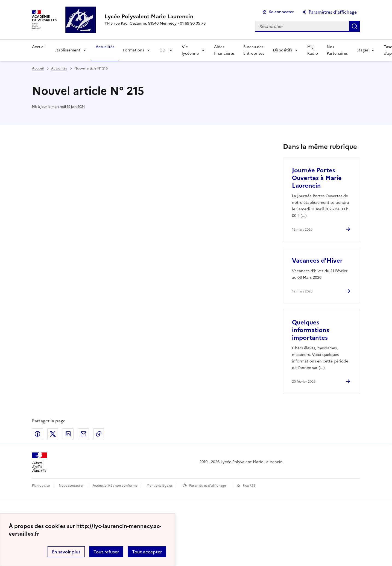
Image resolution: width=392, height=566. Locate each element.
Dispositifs (282, 50)
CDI (163, 50)
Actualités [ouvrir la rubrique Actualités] (59, 68)
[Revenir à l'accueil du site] (40, 462)
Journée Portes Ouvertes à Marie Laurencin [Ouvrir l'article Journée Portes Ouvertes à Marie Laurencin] (317, 178)
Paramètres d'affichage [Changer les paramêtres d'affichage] (333, 12)
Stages (362, 50)
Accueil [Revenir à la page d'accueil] (39, 47)
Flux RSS (249, 486)
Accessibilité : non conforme (115, 486)
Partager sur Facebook (37, 434)
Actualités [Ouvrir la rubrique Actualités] (105, 47)
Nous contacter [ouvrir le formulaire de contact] (71, 486)
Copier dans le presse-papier (99, 434)
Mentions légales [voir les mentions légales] (160, 486)
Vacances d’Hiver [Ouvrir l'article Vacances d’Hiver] (317, 261)
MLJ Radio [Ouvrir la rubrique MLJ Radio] (313, 50)
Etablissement (67, 50)
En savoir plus (66, 552)
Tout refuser (106, 552)
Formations (134, 50)
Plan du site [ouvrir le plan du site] (41, 486)
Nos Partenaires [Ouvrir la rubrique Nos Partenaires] (337, 50)
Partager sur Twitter (53, 434)
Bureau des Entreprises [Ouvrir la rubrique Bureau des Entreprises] (254, 50)
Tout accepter (147, 552)
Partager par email (83, 434)
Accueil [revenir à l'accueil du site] (38, 68)
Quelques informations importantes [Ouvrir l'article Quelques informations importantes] (311, 330)
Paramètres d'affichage (208, 486)
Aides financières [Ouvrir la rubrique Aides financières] (224, 50)
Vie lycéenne (190, 50)
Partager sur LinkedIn (68, 434)
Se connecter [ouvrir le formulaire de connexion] (281, 12)
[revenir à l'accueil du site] (155, 16)
